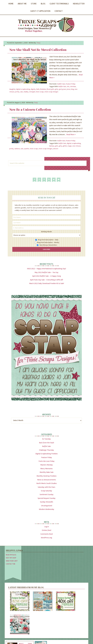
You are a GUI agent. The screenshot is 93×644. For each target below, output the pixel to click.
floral (49, 89)
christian (73, 86)
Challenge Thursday (46, 450)
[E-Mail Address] (47, 228)
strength (32, 92)
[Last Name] (47, 223)
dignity (33, 89)
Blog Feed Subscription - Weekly (48, 242)
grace (64, 89)
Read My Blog (11, 555)
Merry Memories (46, 469)
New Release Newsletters (48, 245)
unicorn (56, 149)
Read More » (71, 134)
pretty (17, 92)
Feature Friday (71, 84)
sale (21, 92)
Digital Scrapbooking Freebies (47, 454)
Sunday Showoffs (47, 502)
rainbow (17, 149)
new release (77, 146)
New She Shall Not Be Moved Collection (38, 50)
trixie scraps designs (51, 92)
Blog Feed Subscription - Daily (48, 240)
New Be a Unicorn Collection (30, 109)
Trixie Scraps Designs (47, 25)
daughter (12, 89)
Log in (47, 527)
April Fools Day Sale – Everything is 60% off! (46, 280)
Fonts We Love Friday (47, 461)
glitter (65, 146)
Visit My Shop (11, 558)
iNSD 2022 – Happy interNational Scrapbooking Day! (46, 269)
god (60, 89)
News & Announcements (47, 480)
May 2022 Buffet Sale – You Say (46, 272)
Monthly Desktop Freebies (47, 476)
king (72, 89)
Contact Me (11, 564)
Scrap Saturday (46, 491)
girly (57, 89)
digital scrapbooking (23, 89)
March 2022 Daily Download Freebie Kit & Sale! (47, 283)
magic (70, 146)
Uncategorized (47, 506)
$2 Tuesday (46, 439)
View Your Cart (12, 561)
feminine (43, 89)
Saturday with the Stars (46, 487)
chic (68, 86)
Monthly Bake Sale (47, 472)
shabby (26, 92)
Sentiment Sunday (47, 494)
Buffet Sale (61, 84)
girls (53, 89)
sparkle (27, 149)
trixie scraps (40, 92)
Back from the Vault (47, 443)
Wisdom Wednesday (47, 509)
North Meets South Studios (47, 483)
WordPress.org (46, 538)
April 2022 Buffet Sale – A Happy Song (47, 276)
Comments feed (47, 534)
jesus (69, 89)
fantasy (52, 146)
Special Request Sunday (47, 498)
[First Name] (47, 217)
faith (38, 89)
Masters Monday (47, 465)
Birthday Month (46, 232)
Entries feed (46, 530)
